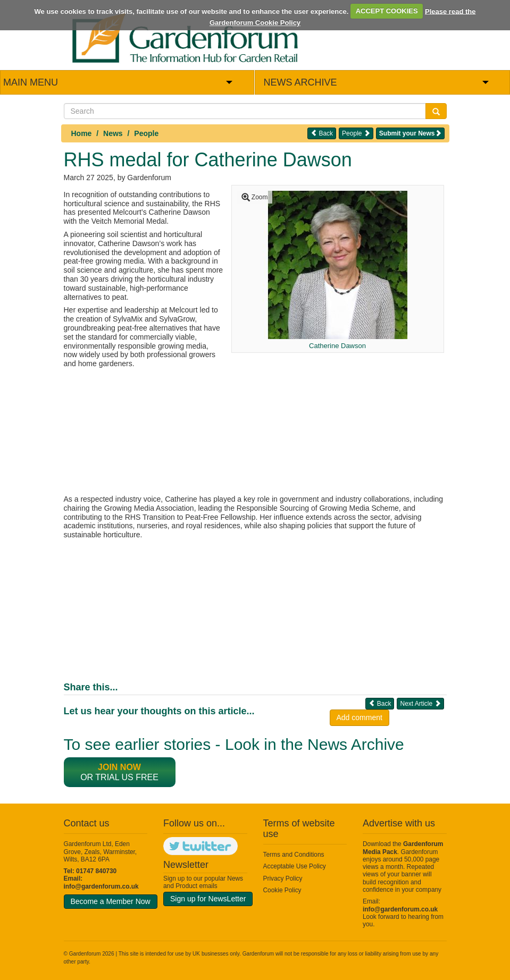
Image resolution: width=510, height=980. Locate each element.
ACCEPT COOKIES (387, 11)
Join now (119, 767)
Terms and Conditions (294, 855)
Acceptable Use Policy (295, 866)
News (113, 133)
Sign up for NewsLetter (208, 899)
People (146, 133)
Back (322, 133)
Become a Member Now (111, 901)
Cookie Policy (282, 890)
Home (82, 133)
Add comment (359, 717)
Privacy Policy (283, 878)
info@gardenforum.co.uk (101, 886)
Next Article (420, 703)
